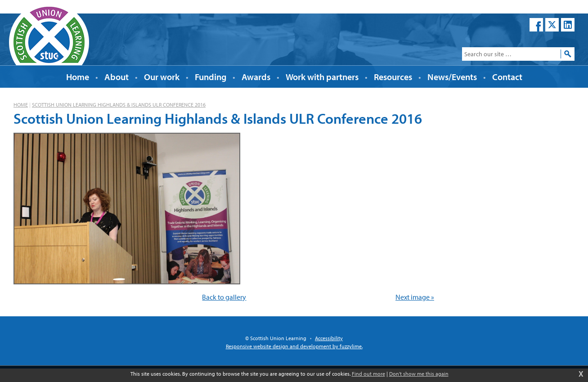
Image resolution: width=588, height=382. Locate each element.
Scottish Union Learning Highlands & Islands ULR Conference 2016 (119, 105)
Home (21, 105)
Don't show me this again (419, 374)
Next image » (415, 297)
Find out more (368, 374)
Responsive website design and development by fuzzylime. (294, 346)
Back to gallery (224, 297)
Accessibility (329, 338)
